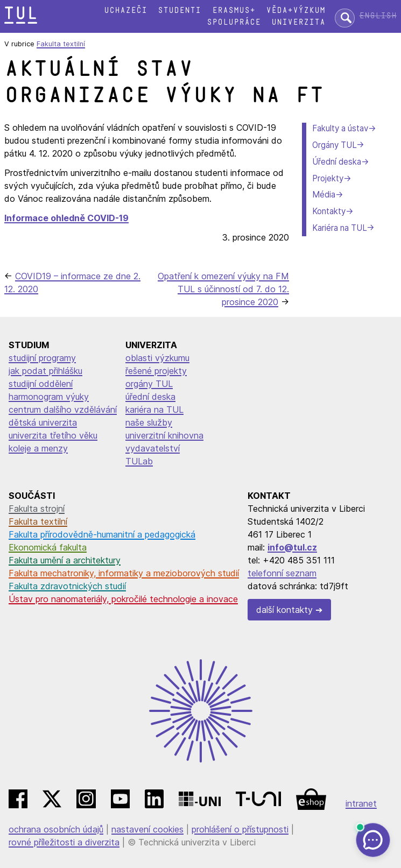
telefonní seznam (282, 573)
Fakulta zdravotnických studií (67, 586)
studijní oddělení (41, 384)
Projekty (328, 178)
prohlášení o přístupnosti (240, 829)
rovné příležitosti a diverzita (64, 842)
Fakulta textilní (61, 44)
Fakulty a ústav (340, 128)
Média (324, 195)
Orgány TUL (334, 145)
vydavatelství (153, 448)
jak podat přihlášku (45, 371)
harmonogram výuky (49, 397)
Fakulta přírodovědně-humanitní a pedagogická (102, 534)
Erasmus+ (234, 10)
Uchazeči (125, 10)
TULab (139, 461)
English (378, 16)
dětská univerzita (43, 422)
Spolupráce (234, 22)
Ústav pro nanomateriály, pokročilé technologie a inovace (123, 599)
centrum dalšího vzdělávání (63, 410)
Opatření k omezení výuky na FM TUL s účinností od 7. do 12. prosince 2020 (223, 289)
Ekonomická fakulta (48, 547)
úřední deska (150, 397)
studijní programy (42, 358)
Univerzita (298, 22)
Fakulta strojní (37, 509)
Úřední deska (337, 162)
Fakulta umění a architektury (65, 560)
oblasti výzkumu (157, 358)
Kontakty (329, 211)
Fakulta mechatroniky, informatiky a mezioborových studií (124, 573)
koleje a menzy (38, 448)
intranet (361, 803)
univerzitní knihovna (164, 435)
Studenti (179, 10)
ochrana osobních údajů (56, 829)
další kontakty (284, 610)
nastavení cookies (147, 829)
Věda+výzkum (296, 10)
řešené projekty (156, 371)
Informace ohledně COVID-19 (66, 218)
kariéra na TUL (154, 410)
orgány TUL (149, 384)
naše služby (149, 422)
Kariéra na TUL (339, 228)
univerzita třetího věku (53, 435)
